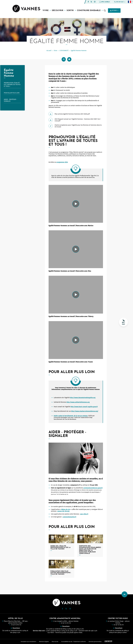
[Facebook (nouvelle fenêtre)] (88, 2)
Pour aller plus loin (12, 93)
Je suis (114, 11)
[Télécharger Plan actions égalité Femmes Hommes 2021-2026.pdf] (76, 114)
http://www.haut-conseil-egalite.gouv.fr (84, 407)
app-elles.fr (84, 514)
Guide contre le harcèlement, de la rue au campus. (71, 416)
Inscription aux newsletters (28, 642)
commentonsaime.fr (69, 517)
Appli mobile (105, 2)
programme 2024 (62, 162)
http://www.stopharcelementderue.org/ (85, 411)
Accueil (49, 51)
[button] (88, 2)
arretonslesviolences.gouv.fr (93, 488)
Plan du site (55, 642)
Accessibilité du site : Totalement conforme (73, 642)
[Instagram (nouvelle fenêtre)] (95, 2)
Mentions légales (44, 642)
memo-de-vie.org (63, 511)
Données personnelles (95, 642)
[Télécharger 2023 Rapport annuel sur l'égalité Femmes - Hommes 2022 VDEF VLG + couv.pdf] (76, 120)
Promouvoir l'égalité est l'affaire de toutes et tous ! (12, 85)
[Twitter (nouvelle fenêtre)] (91, 2)
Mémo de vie (66, 509)
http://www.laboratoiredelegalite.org (83, 398)
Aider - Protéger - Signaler (10, 100)
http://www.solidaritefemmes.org (78, 402)
